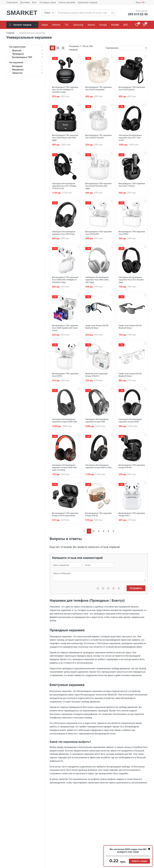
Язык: (141, 2)
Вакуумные (18, 70)
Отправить (136, 605)
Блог (35, 2)
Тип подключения (26, 47)
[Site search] (83, 13)
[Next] (113, 548)
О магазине (12, 2)
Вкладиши (17, 66)
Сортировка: (112, 48)
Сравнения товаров (87, 2)
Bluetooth (17, 51)
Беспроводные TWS (22, 57)
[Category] (49, 13)
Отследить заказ (48, 2)
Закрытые (17, 73)
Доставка (25, 2)
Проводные (18, 54)
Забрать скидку (139, 861)
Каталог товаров (23, 25)
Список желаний (67, 2)
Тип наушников (26, 62)
